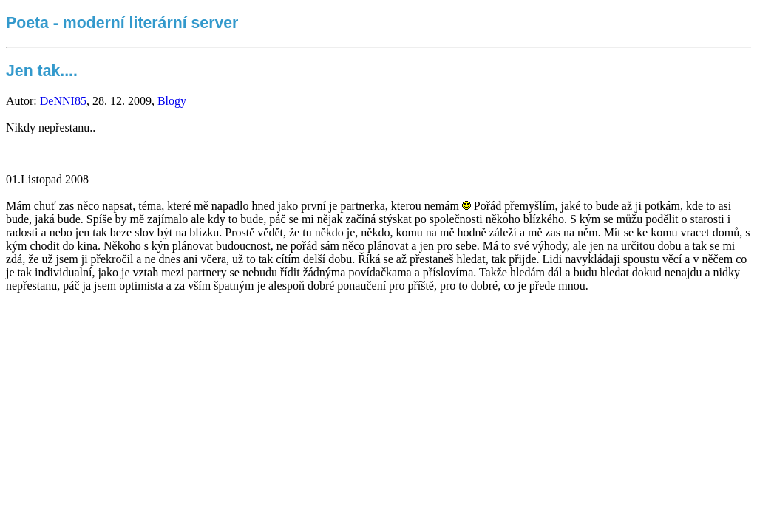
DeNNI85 (63, 101)
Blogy (172, 101)
